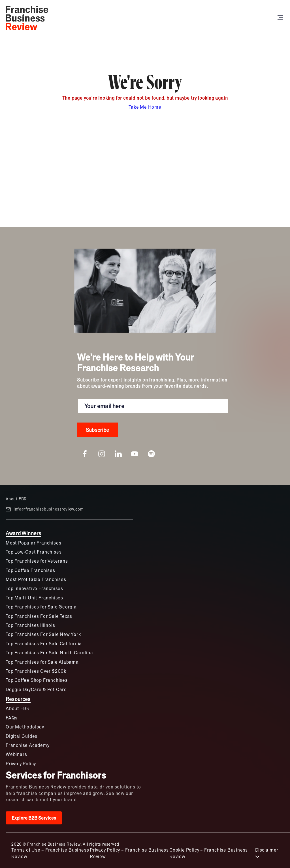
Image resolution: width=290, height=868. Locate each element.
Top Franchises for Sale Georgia (41, 607)
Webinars (16, 754)
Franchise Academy (28, 745)
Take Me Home (145, 107)
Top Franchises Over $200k (36, 671)
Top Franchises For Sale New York (43, 634)
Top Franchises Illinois (30, 625)
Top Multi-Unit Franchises (34, 598)
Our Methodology (25, 727)
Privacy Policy (21, 763)
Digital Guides (22, 736)
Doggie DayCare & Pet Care (36, 689)
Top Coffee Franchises (30, 570)
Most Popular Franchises (33, 543)
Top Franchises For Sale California (44, 643)
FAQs (12, 718)
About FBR (16, 499)
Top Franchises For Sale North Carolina (49, 652)
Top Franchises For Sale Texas (39, 616)
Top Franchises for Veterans (37, 561)
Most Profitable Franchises (36, 579)
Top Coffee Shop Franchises (37, 680)
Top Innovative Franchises (34, 588)
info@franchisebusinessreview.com (45, 509)
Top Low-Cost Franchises (34, 552)
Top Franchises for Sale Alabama (42, 662)
